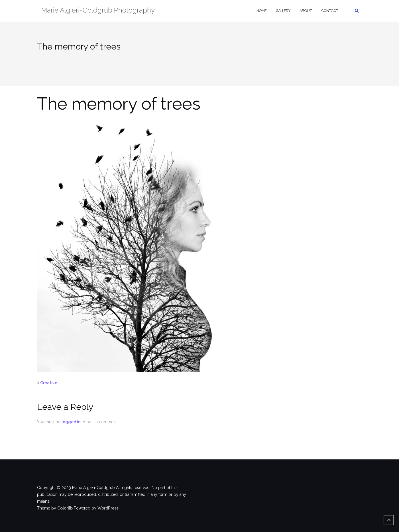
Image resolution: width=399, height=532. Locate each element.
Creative (49, 383)
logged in (71, 422)
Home (261, 11)
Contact (330, 11)
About (306, 11)
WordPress (108, 508)
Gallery (283, 11)
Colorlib (65, 508)
